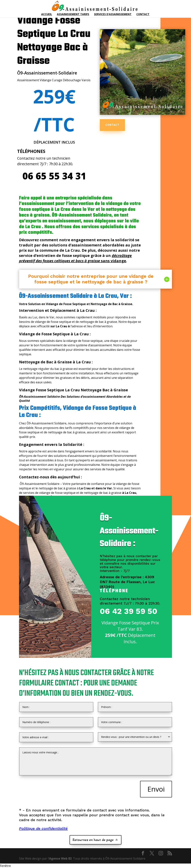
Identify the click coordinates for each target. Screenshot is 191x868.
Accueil (47, 14)
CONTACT (112, 125)
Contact (143, 14)
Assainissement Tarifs (73, 14)
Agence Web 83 (60, 858)
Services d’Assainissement (113, 14)
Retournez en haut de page (93, 840)
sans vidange (75, 258)
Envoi (156, 789)
